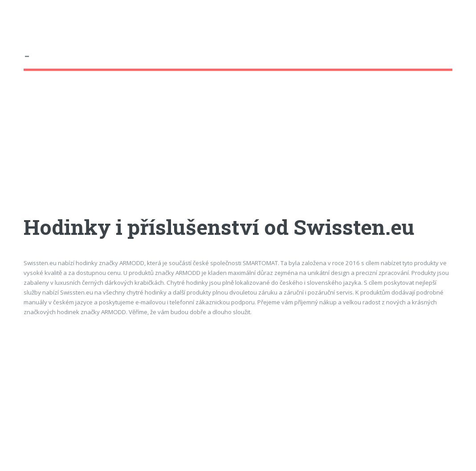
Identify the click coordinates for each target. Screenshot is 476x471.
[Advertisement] (238, 151)
